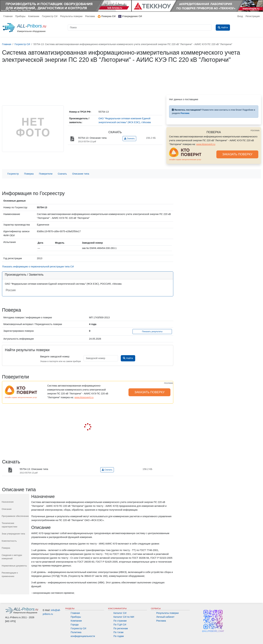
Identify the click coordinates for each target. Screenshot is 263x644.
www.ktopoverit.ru (206, 144)
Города (75, 625)
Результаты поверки (71, 16)
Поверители (46, 174)
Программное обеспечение (15, 516)
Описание (7, 509)
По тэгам (118, 632)
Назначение (8, 502)
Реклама (90, 16)
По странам (120, 621)
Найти (128, 358)
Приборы (20, 16)
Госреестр (13, 174)
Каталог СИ (120, 613)
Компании (34, 16)
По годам (119, 636)
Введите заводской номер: (55, 357)
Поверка (29, 174)
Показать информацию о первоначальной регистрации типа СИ (38, 267)
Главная (8, 16)
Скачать (129, 139)
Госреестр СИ (50, 16)
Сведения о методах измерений (12, 557)
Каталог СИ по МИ (124, 617)
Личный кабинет (165, 617)
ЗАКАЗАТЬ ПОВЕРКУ (237, 154)
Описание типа (81, 174)
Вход (240, 16)
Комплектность (9, 541)
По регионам (121, 628)
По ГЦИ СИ (120, 625)
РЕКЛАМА (255, 131)
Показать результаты (152, 332)
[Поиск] (140, 28)
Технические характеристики (9, 525)
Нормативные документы (14, 566)
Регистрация (253, 16)
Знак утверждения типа (13, 534)
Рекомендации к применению (10, 574)
